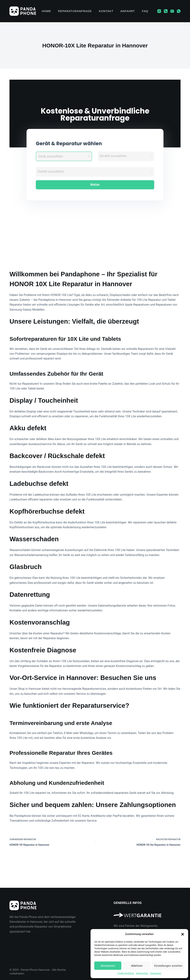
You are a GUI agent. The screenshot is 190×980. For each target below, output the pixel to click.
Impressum (156, 973)
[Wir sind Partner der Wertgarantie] (147, 914)
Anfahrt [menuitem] (128, 11)
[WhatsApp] (179, 11)
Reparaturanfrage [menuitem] (75, 11)
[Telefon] (166, 11)
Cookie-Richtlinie (126, 973)
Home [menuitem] (46, 11)
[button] (183, 934)
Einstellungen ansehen (168, 966)
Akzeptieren (108, 966)
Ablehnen (137, 966)
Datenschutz (142, 973)
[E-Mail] (172, 11)
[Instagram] (159, 11)
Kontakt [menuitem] (106, 11)
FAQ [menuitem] (145, 11)
